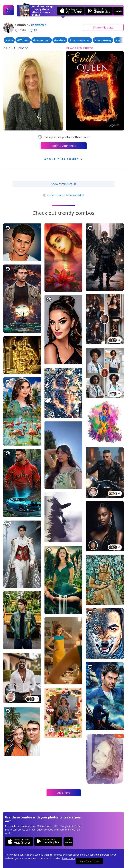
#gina (9, 40)
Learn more (69, 858)
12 (33, 30)
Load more (64, 793)
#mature (60, 40)
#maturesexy (103, 40)
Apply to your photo (64, 146)
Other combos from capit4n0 (64, 195)
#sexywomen (42, 40)
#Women (23, 40)
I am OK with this (89, 861)
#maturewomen (80, 40)
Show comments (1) (64, 184)
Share (103, 27)
